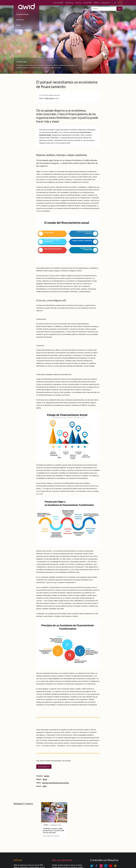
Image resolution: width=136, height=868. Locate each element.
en (115, 3)
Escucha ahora (43, 767)
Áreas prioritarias (23, 14)
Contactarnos (105, 3)
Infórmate (20, 20)
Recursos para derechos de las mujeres (56, 783)
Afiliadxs (96, 3)
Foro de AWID (88, 3)
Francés (51, 98)
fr (118, 3)
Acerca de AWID (58, 3)
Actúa (18, 25)
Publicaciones (69, 3)
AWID (45, 786)
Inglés (47, 98)
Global (45, 779)
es (121, 3)
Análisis (47, 776)
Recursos (78, 3)
